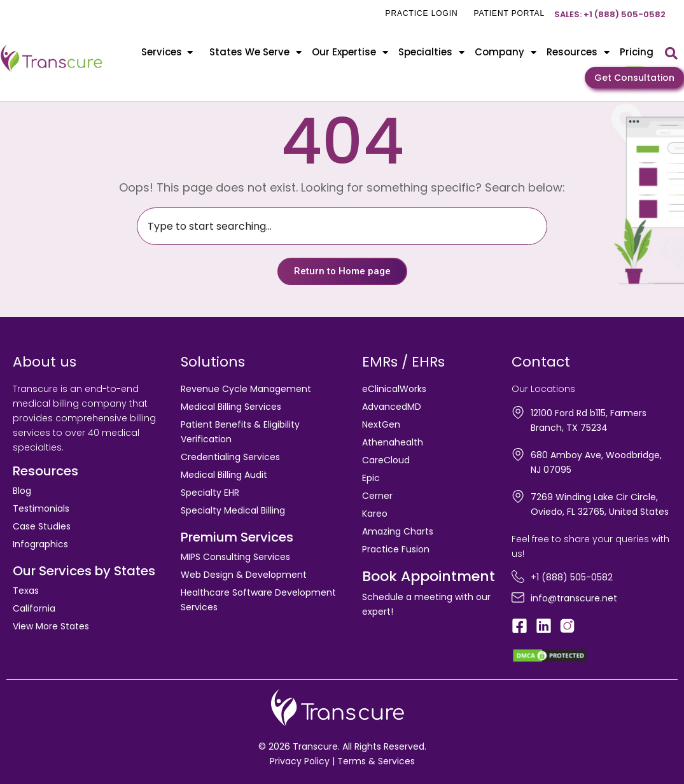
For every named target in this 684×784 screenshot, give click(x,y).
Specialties (431, 52)
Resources (578, 52)
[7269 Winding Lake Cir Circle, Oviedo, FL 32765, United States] (518, 496)
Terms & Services (376, 761)
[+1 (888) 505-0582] (518, 577)
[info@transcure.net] (518, 598)
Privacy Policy (300, 761)
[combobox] (342, 226)
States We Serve (255, 52)
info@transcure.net (574, 598)
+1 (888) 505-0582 (572, 577)
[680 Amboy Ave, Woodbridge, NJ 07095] (518, 454)
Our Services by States (84, 571)
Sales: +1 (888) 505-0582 (610, 14)
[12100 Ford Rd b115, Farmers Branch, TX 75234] (518, 412)
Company (506, 52)
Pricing (637, 52)
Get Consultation (634, 78)
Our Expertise (350, 52)
